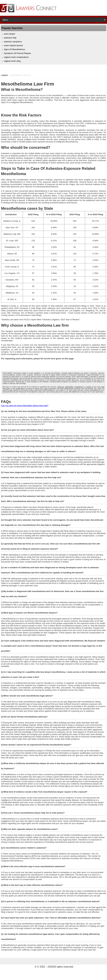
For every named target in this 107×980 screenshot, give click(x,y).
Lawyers (5, 75)
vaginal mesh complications (16, 57)
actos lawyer (10, 34)
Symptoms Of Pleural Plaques (17, 53)
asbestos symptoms (13, 42)
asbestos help (10, 38)
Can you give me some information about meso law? (25, 406)
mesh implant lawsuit (13, 45)
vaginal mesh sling (12, 61)
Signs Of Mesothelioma (14, 49)
